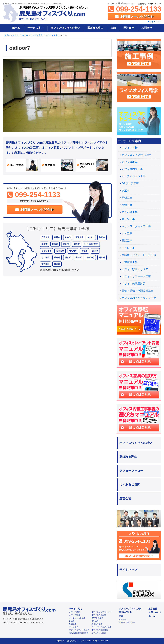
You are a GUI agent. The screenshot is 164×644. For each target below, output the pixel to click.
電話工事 (127, 241)
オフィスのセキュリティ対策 (139, 298)
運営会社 (129, 28)
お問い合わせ (155, 612)
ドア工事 (127, 234)
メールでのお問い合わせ (139, 556)
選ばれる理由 (95, 28)
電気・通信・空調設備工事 (138, 291)
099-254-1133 (135, 9)
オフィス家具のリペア (135, 269)
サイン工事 (128, 219)
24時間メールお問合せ (134, 16)
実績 (113, 28)
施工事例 (122, 619)
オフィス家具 (130, 162)
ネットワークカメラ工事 (136, 226)
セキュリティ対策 (99, 633)
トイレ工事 (128, 248)
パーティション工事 (134, 176)
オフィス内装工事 (132, 169)
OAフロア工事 (130, 183)
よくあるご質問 (130, 485)
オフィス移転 (130, 148)
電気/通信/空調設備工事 (79, 633)
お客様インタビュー (127, 622)
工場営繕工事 (130, 262)
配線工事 (127, 205)
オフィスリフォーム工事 (136, 276)
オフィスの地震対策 (134, 284)
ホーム (16, 28)
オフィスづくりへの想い (65, 28)
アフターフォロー (131, 471)
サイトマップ (155, 22)
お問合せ (147, 28)
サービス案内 (35, 28)
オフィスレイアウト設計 (136, 155)
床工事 (126, 191)
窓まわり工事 (130, 212)
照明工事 (127, 198)
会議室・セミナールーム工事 (139, 255)
